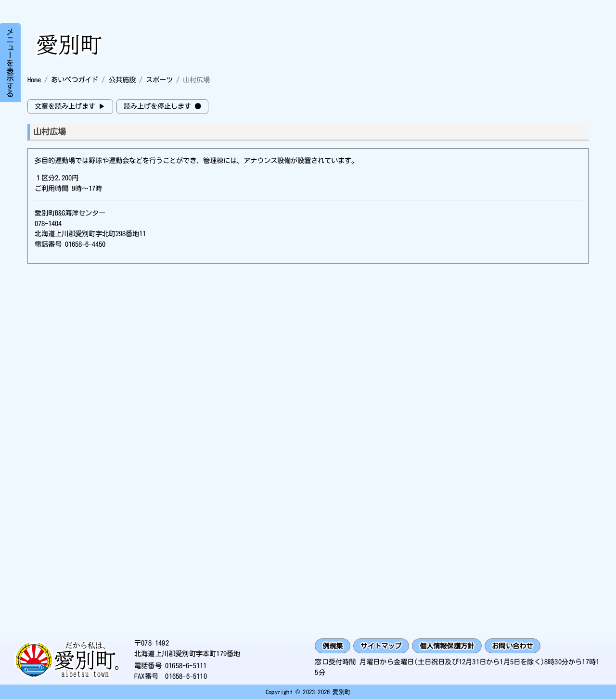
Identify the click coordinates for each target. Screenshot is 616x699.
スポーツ (159, 80)
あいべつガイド (75, 80)
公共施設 (122, 80)
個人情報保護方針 (447, 646)
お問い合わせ (512, 646)
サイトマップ (381, 646)
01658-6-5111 (186, 666)
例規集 (333, 646)
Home (34, 80)
